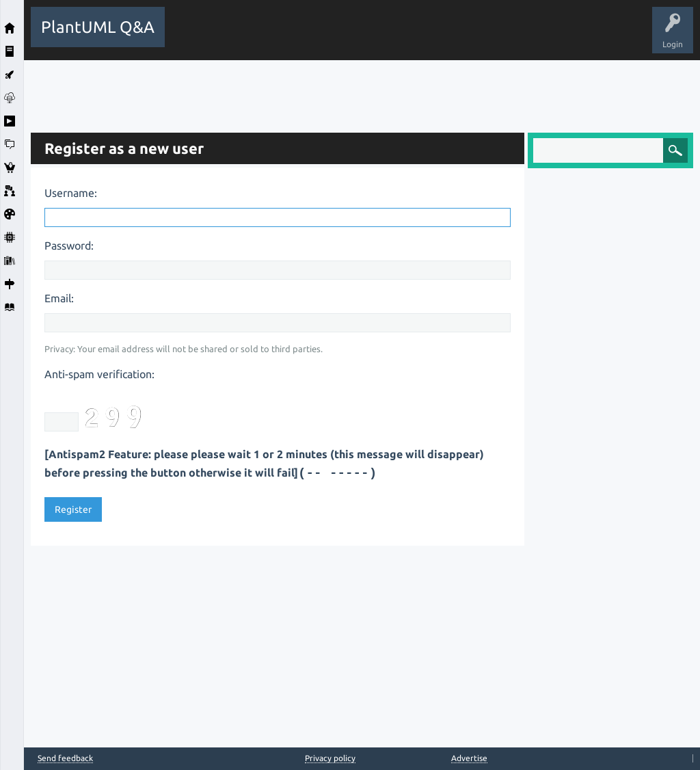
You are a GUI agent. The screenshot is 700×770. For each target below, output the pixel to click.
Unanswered (350, 37)
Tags (402, 37)
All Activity (196, 37)
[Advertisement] (362, 91)
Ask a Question (502, 37)
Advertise (469, 758)
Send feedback (65, 758)
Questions (250, 37)
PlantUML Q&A (98, 27)
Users (445, 37)
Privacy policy (330, 758)
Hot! (297, 37)
